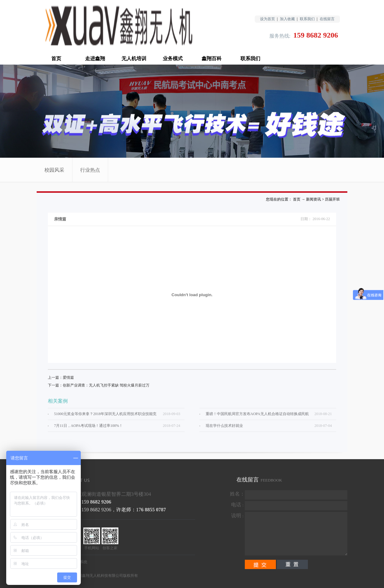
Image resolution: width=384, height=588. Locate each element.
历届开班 (332, 199)
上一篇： (61, 378)
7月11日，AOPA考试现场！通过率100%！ (88, 426)
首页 (56, 59)
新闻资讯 (313, 199)
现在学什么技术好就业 (224, 426)
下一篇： (99, 385)
